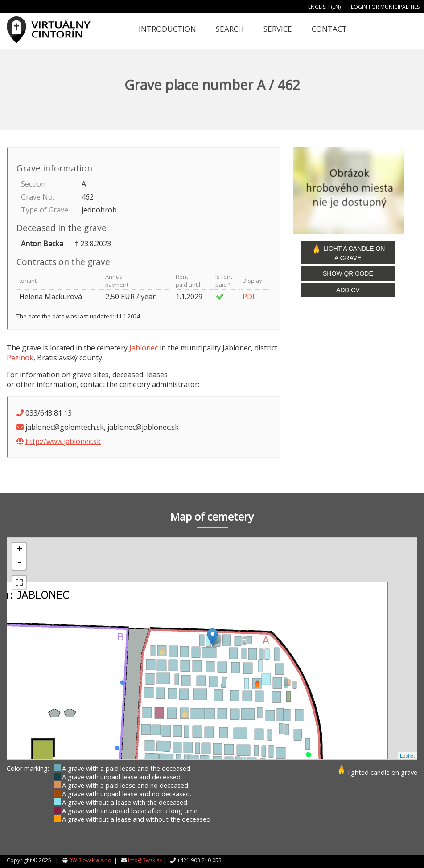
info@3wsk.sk (145, 860)
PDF (249, 297)
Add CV (348, 290)
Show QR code (348, 273)
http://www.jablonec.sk (63, 441)
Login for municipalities (385, 7)
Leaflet (407, 756)
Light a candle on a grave (348, 253)
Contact (329, 29)
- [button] (19, 563)
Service (278, 29)
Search (230, 29)
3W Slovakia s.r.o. (91, 860)
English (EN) (324, 7)
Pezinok (20, 358)
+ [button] (19, 550)
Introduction (167, 29)
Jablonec (144, 348)
